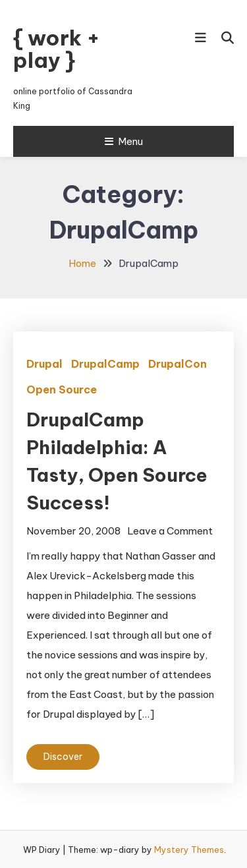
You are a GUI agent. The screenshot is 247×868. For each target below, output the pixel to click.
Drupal (44, 364)
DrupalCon (178, 364)
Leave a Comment (170, 531)
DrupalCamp (105, 364)
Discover (63, 757)
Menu (124, 141)
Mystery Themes (189, 850)
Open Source (62, 390)
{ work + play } (57, 49)
